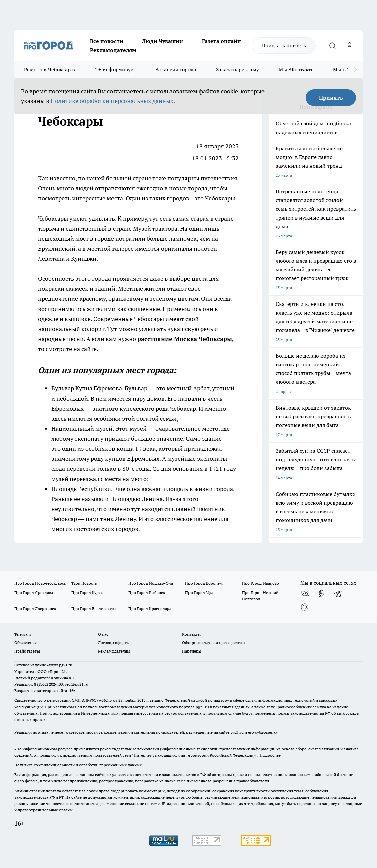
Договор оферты (114, 643)
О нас (103, 634)
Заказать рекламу (238, 69)
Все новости (107, 41)
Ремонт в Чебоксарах (50, 69)
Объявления (26, 643)
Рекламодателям (113, 50)
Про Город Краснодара (150, 609)
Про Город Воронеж (204, 583)
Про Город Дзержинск (35, 609)
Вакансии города (176, 69)
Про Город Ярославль (35, 592)
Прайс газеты (27, 651)
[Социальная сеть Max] (305, 607)
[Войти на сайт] (349, 46)
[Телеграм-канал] (338, 594)
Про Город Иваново (260, 583)
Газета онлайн (221, 41)
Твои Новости (84, 583)
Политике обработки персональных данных (112, 101)
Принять (331, 98)
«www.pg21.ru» (61, 665)
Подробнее (270, 755)
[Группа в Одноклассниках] (321, 594)
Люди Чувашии (163, 41)
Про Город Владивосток (94, 609)
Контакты (191, 634)
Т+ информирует (116, 69)
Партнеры (192, 651)
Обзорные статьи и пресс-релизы (214, 643)
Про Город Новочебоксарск (40, 583)
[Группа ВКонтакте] (305, 594)
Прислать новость (284, 45)
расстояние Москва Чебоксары (185, 339)
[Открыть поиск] (332, 46)
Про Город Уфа (199, 592)
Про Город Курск (87, 592)
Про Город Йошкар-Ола (151, 583)
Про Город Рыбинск (147, 592)
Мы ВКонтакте (296, 69)
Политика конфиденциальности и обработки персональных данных (78, 765)
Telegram (23, 634)
